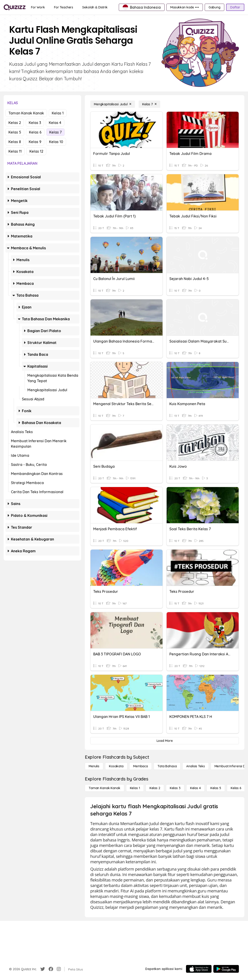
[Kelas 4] (195, 788)
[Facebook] (51, 969)
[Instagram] (59, 969)
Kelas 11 (15, 151)
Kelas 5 (15, 132)
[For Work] (38, 7)
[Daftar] (235, 7)
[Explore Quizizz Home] (15, 7)
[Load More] (165, 741)
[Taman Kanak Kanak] (105, 788)
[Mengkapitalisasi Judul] (113, 104)
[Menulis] (94, 766)
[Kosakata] (116, 766)
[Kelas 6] (236, 788)
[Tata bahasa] (167, 766)
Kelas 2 (15, 123)
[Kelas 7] (149, 104)
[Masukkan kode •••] (185, 7)
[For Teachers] (64, 7)
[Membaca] (141, 766)
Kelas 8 (15, 142)
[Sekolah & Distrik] (95, 7)
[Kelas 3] (175, 788)
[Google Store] (226, 969)
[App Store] (199, 969)
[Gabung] (214, 7)
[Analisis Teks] (195, 766)
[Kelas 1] (135, 788)
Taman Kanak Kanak (26, 113)
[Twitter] (43, 969)
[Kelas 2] (155, 788)
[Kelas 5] (216, 788)
